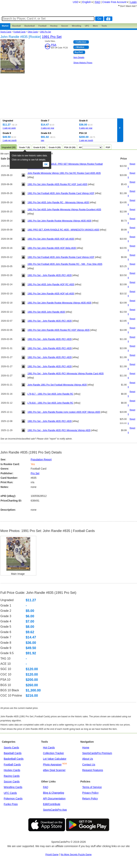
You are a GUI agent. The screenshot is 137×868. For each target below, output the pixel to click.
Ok (46, 164)
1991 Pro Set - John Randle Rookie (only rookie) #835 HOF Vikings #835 (64, 412)
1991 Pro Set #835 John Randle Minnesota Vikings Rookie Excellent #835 (64, 210)
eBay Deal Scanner (54, 770)
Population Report (41, 459)
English (87, 2)
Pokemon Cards (13, 799)
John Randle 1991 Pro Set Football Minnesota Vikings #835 (57, 385)
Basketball (30, 26)
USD (76, 2)
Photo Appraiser (52, 765)
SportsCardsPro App (55, 810)
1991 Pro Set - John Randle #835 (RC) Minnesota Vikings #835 (59, 430)
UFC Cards (10, 793)
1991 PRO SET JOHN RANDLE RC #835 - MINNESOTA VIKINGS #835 (63, 230)
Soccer (65, 26)
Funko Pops (11, 804)
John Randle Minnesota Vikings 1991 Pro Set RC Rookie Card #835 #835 (64, 173)
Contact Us (89, 765)
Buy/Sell (79, 52)
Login (133, 2)
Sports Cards (6, 32)
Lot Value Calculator (55, 759)
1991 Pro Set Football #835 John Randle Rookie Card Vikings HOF (61, 193)
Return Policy (90, 799)
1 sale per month (10, 140)
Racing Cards (12, 776)
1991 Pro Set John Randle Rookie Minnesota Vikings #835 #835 (59, 221)
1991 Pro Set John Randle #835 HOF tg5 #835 (51, 239)
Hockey (54, 26)
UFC (87, 26)
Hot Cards (49, 748)
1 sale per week (9, 128)
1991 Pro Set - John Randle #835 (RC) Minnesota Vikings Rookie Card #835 (66, 374)
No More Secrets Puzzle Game (76, 855)
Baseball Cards (13, 753)
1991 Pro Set (45, 32)
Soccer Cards (12, 782)
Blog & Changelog (54, 793)
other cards (33, 32)
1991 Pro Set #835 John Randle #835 (46, 312)
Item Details (79, 57)
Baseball (16, 26)
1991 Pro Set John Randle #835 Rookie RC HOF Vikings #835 (59, 330)
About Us (88, 759)
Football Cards (20, 32)
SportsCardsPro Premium (97, 753)
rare (43, 140)
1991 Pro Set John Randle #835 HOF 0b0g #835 (52, 248)
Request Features (93, 770)
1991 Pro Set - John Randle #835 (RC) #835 (50, 275)
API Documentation (54, 799)
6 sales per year (86, 128)
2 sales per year (48, 128)
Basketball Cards (14, 759)
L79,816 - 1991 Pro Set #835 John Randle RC (50, 403)
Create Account (114, 2)
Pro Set (35, 473)
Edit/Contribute (52, 804)
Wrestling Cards (13, 787)
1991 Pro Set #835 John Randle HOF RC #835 (51, 284)
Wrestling (76, 26)
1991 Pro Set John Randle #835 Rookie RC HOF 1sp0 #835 (57, 184)
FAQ (46, 787)
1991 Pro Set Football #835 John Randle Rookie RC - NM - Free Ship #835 (65, 264)
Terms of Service (92, 787)
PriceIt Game (52, 855)
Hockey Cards (12, 770)
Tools (104, 26)
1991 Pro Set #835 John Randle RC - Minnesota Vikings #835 (58, 202)
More (95, 26)
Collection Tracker (53, 753)
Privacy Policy (90, 793)
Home (86, 748)
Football (43, 26)
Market (5, 26)
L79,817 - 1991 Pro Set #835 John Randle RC (50, 394)
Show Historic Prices (83, 63)
